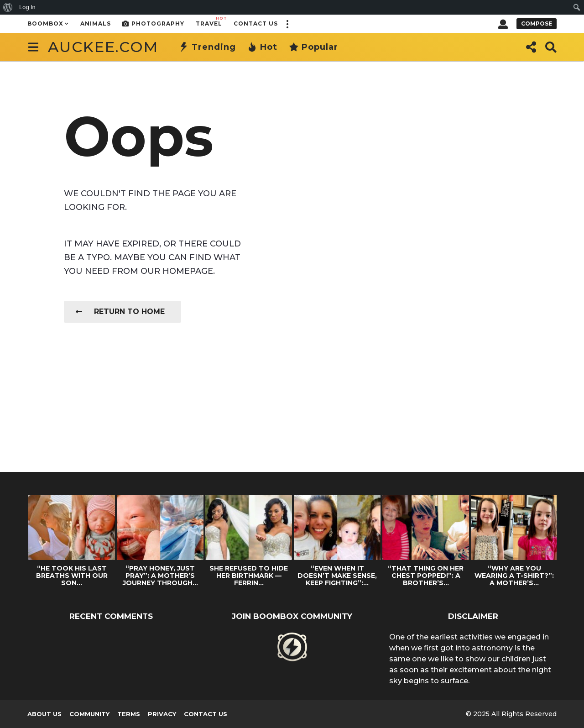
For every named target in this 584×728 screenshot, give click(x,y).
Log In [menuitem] (27, 7)
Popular (313, 47)
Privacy (162, 714)
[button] (287, 24)
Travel (209, 21)
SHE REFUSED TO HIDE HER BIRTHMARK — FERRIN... (249, 576)
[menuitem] (8, 7)
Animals (96, 24)
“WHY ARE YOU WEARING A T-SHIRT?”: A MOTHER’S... (514, 576)
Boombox (45, 24)
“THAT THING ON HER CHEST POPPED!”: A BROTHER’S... (426, 576)
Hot (262, 47)
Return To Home (120, 312)
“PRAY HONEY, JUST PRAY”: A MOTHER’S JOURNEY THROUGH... (160, 576)
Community (89, 714)
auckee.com (103, 47)
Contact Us (256, 24)
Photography (153, 24)
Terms (129, 714)
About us (44, 714)
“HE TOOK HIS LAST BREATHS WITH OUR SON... (72, 576)
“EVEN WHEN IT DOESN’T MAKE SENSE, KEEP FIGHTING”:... (337, 576)
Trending (207, 47)
